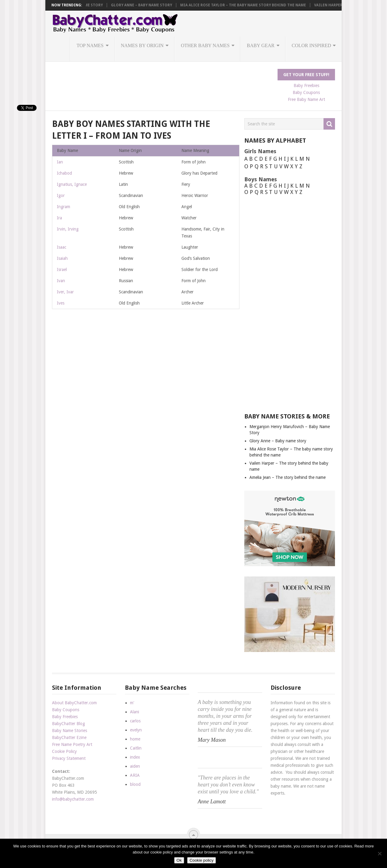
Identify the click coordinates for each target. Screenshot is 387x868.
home (135, 739)
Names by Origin (142, 45)
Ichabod (64, 173)
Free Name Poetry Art (72, 744)
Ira (59, 218)
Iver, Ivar (65, 292)
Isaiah (62, 258)
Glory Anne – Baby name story (169, 5)
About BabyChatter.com (74, 703)
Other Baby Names (205, 45)
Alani (135, 712)
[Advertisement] (162, 82)
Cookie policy (202, 860)
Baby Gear (260, 45)
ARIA (135, 775)
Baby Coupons (306, 92)
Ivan (61, 281)
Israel (62, 269)
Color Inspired (311, 45)
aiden (135, 766)
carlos (135, 721)
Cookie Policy (64, 751)
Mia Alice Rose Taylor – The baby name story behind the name (270, 5)
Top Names (90, 45)
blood (135, 784)
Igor (61, 195)
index (135, 757)
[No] (379, 853)
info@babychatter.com (73, 799)
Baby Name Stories (70, 731)
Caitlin (136, 748)
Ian (60, 162)
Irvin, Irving (68, 229)
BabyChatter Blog (68, 724)
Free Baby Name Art (306, 99)
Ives (61, 303)
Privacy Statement (69, 758)
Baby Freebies (306, 86)
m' (132, 703)
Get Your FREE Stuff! (306, 75)
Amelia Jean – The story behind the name (288, 477)
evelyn (136, 730)
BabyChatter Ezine (69, 737)
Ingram (63, 207)
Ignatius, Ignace (72, 184)
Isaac (62, 247)
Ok (179, 860)
